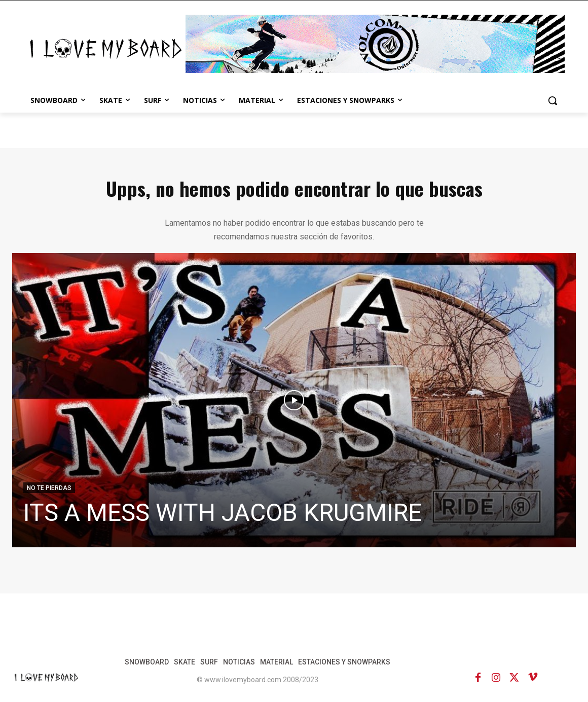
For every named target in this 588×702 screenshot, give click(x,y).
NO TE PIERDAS (49, 488)
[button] (553, 100)
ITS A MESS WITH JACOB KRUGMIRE (223, 513)
